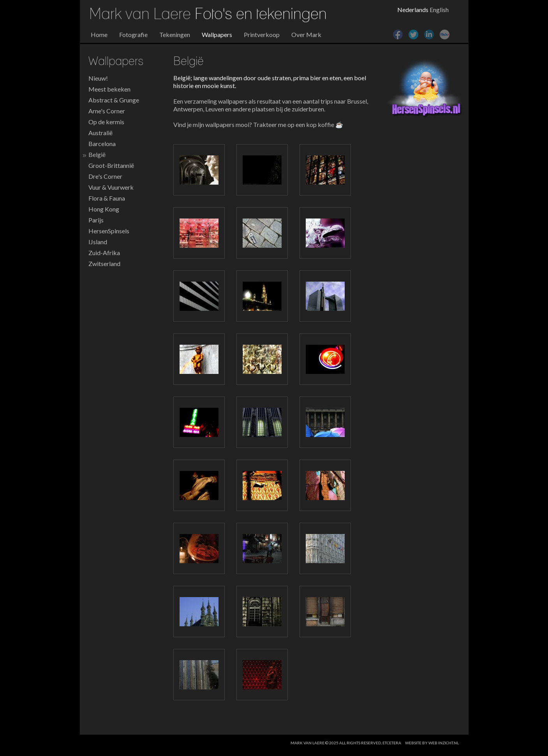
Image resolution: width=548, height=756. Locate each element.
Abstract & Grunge (114, 100)
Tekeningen (175, 34)
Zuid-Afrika (104, 253)
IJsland (98, 242)
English (439, 10)
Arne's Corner (107, 111)
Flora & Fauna (107, 198)
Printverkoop (262, 34)
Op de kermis (106, 122)
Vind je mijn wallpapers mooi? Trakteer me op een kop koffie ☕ (258, 124)
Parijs (96, 220)
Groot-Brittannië (111, 165)
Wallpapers (217, 34)
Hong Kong (104, 209)
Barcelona (102, 144)
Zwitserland (104, 263)
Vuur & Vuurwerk (111, 187)
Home (99, 34)
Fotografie (133, 34)
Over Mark (306, 34)
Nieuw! (98, 78)
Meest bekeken (109, 89)
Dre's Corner (105, 176)
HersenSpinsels (109, 231)
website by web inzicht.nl (432, 743)
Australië (100, 133)
